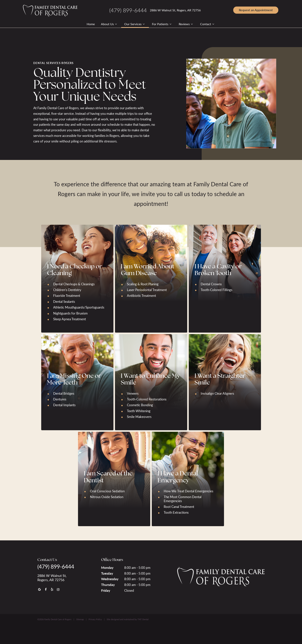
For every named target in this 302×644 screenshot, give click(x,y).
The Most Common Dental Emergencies (183, 499)
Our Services (135, 24)
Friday (106, 590)
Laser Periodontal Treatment (147, 290)
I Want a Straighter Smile (220, 379)
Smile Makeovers (139, 416)
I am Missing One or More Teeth (74, 379)
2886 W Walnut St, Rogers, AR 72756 (175, 10)
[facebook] (46, 589)
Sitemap (80, 619)
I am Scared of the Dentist (108, 476)
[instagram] (58, 589)
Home (91, 24)
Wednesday (110, 579)
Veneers (133, 393)
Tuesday (107, 573)
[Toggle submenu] (116, 24)
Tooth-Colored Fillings (216, 290)
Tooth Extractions (176, 512)
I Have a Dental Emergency (178, 476)
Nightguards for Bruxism (70, 313)
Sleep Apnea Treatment (70, 319)
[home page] (50, 10)
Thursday (108, 584)
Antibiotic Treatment (141, 295)
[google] (39, 589)
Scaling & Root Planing (143, 284)
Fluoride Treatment (67, 295)
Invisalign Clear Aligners (217, 393)
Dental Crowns (211, 284)
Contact (208, 24)
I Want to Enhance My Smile (150, 379)
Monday (107, 567)
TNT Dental (143, 619)
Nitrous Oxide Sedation (107, 497)
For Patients (162, 24)
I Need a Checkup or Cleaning (75, 269)
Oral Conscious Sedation (107, 491)
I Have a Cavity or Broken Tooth (218, 269)
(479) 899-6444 (128, 10)
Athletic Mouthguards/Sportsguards (79, 307)
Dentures (60, 399)
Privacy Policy (95, 619)
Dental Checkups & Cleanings (74, 284)
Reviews (186, 24)
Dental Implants (64, 405)
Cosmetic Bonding (140, 405)
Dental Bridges (64, 393)
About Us (109, 24)
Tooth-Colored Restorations (147, 399)
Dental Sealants (64, 301)
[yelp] (52, 589)
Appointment (256, 10)
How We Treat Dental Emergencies (188, 491)
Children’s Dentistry (67, 290)
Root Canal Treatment (179, 506)
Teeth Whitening (139, 411)
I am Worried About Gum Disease (148, 269)
